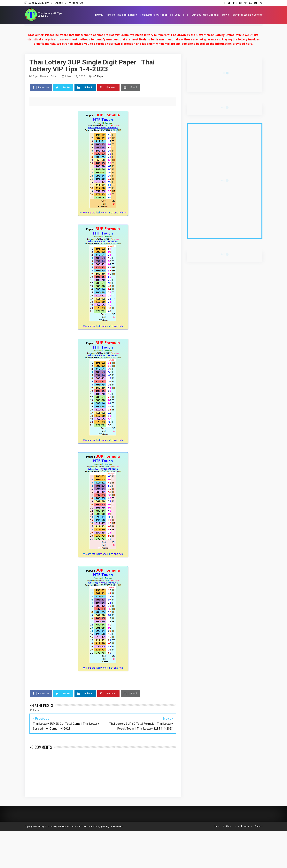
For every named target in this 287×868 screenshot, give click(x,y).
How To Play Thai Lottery (121, 15)
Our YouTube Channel (205, 15)
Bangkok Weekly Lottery (247, 15)
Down (226, 15)
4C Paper (99, 76)
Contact (258, 826)
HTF (186, 15)
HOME (99, 15)
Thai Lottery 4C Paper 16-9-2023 (160, 15)
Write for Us (76, 3)
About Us (231, 826)
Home (217, 826)
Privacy (245, 826)
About (59, 3)
